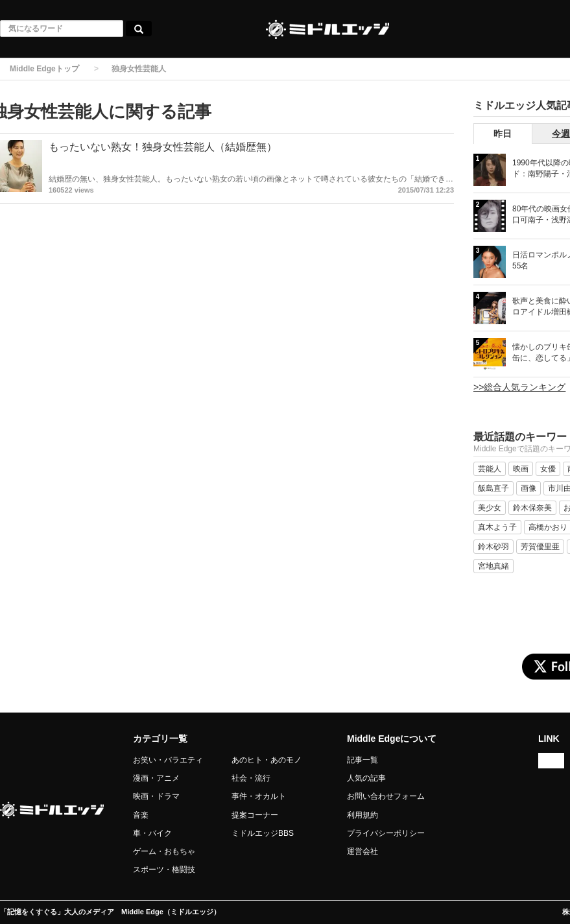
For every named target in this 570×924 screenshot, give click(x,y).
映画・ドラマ (156, 796)
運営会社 (362, 851)
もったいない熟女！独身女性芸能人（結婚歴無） (163, 147)
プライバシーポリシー (386, 833)
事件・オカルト (259, 796)
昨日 (503, 134)
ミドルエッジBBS (263, 833)
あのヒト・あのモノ (267, 760)
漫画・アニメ (156, 778)
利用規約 (362, 815)
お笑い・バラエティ (168, 760)
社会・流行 (251, 778)
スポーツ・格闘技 (164, 870)
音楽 (141, 815)
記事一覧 (362, 760)
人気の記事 (366, 778)
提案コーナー (255, 815)
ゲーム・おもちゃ (164, 851)
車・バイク (152, 833)
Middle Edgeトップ (44, 69)
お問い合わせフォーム (386, 796)
